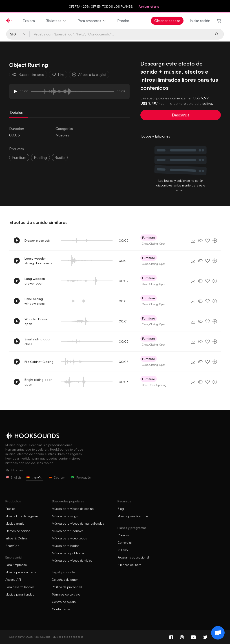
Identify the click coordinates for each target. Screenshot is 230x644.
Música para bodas (66, 546)
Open (162, 244)
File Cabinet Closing (39, 362)
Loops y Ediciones (156, 136)
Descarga (181, 115)
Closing (154, 244)
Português (81, 477)
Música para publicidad (69, 553)
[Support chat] (218, 633)
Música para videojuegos (69, 538)
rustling (40, 158)
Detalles (16, 112)
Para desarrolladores (20, 587)
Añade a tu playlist (89, 74)
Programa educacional (133, 557)
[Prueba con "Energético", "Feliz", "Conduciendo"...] (120, 34)
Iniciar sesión (200, 21)
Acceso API (13, 579)
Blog (121, 509)
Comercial (125, 542)
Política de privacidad (67, 587)
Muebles (62, 135)
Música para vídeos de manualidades (78, 523)
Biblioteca (56, 21)
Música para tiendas (20, 594)
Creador (123, 535)
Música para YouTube (133, 516)
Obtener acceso (167, 21)
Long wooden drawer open (35, 281)
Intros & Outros (17, 538)
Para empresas (92, 21)
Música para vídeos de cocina (73, 509)
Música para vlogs (65, 516)
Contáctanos (61, 609)
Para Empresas (16, 565)
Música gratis (15, 523)
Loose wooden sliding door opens (38, 261)
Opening (161, 385)
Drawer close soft (37, 240)
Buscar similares (28, 74)
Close (145, 244)
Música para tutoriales (68, 531)
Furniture (19, 158)
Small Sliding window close (35, 301)
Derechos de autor (65, 579)
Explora (29, 21)
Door (145, 385)
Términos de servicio (66, 594)
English (13, 477)
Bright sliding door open (38, 382)
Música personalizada (21, 572)
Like (58, 74)
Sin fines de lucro (129, 565)
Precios (123, 21)
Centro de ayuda (64, 602)
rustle (60, 158)
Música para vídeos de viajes (72, 560)
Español (35, 477)
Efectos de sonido (18, 531)
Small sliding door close (38, 342)
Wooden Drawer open (37, 321)
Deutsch (57, 477)
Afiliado (123, 550)
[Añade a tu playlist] (215, 241)
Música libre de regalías (22, 516)
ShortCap (12, 546)
